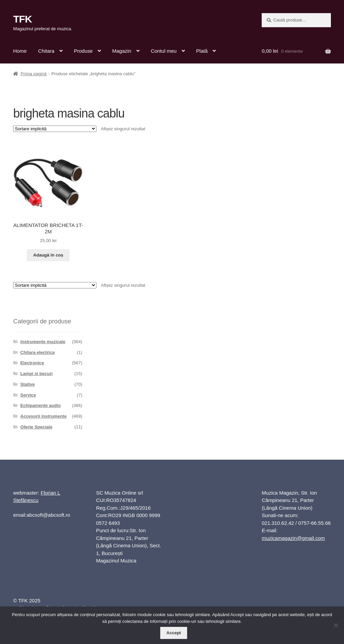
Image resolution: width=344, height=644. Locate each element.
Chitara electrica (38, 352)
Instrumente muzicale (43, 342)
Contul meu (164, 51)
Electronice (32, 363)
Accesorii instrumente (44, 416)
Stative (28, 384)
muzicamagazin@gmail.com (293, 538)
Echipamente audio (41, 405)
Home (20, 51)
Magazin (122, 51)
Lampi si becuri (37, 374)
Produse (83, 51)
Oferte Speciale (36, 427)
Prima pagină (33, 74)
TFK (22, 19)
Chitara (46, 51)
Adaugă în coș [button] (48, 255)
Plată (202, 51)
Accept (174, 633)
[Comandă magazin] (55, 129)
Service (28, 395)
